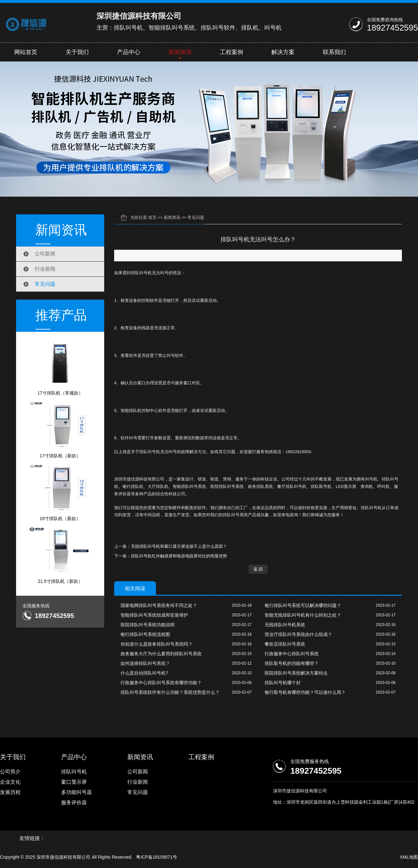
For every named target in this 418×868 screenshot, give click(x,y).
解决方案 (283, 52)
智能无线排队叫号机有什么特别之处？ (303, 615)
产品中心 (129, 52)
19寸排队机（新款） (60, 492)
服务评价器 (74, 803)
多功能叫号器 (77, 792)
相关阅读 (135, 588)
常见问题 (45, 284)
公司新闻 (45, 254)
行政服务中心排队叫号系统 (292, 654)
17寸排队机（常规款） (60, 367)
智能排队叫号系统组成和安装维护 (154, 615)
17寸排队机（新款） (60, 430)
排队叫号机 (74, 772)
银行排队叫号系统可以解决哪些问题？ (303, 605)
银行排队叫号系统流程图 (145, 634)
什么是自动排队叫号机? (144, 673)
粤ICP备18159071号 (157, 857)
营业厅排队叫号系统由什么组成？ (298, 634)
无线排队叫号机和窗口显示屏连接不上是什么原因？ (179, 546)
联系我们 (334, 52)
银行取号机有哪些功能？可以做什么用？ (305, 692)
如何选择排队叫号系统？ (145, 663)
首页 (152, 217)
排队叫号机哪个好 (283, 683)
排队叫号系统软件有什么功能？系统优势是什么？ (170, 692)
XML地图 (409, 857)
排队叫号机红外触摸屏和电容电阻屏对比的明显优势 (179, 556)
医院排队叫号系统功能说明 (148, 625)
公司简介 (10, 772)
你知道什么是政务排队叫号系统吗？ (157, 644)
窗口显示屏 (74, 782)
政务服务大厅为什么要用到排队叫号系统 (161, 654)
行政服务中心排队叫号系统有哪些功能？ (161, 683)
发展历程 (10, 792)
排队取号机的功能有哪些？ (292, 663)
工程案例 (232, 52)
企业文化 (10, 782)
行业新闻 (45, 269)
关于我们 (77, 52)
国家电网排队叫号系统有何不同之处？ (159, 605)
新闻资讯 (180, 52)
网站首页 (26, 52)
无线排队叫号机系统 (285, 625)
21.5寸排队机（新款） (60, 555)
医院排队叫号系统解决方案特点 (296, 673)
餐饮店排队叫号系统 (285, 644)
